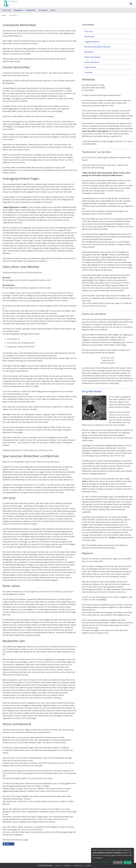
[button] (8, 858)
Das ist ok (128, 862)
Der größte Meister (92, 410)
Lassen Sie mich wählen (101, 862)
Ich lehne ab (118, 862)
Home (4, 15)
